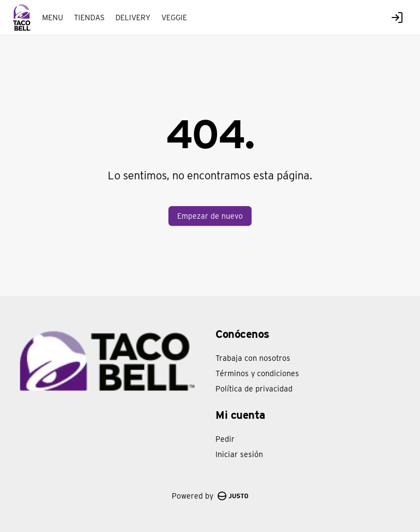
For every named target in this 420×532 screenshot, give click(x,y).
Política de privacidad (254, 389)
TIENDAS (89, 17)
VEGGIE (174, 17)
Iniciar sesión (239, 454)
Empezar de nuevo (210, 216)
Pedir (225, 439)
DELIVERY (133, 17)
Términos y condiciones (257, 373)
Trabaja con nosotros (253, 358)
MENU (52, 17)
